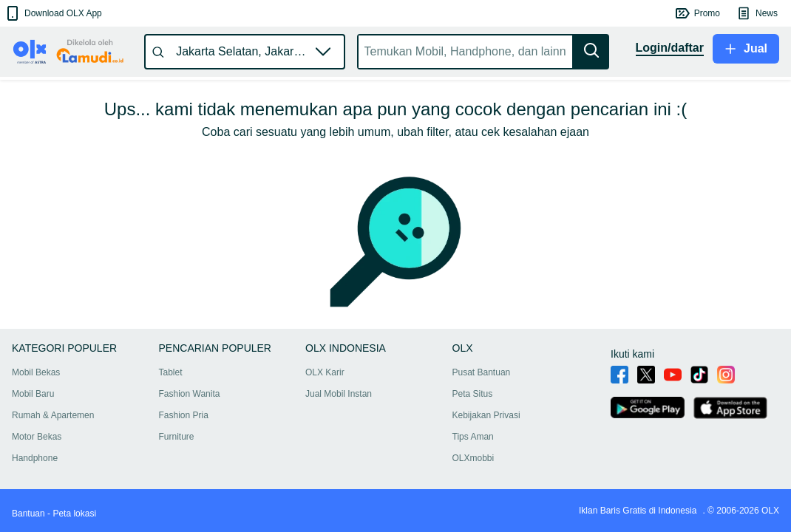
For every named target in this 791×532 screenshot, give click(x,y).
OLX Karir (325, 372)
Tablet (171, 372)
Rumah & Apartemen (53, 415)
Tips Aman (473, 437)
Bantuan (28, 514)
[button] (53, 13)
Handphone (35, 458)
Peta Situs (473, 394)
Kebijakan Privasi (486, 415)
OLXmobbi (473, 458)
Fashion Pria (184, 415)
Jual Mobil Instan (339, 394)
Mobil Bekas (36, 372)
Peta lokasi (74, 514)
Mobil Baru (33, 394)
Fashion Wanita (190, 394)
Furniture (177, 437)
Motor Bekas (37, 437)
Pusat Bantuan (482, 372)
